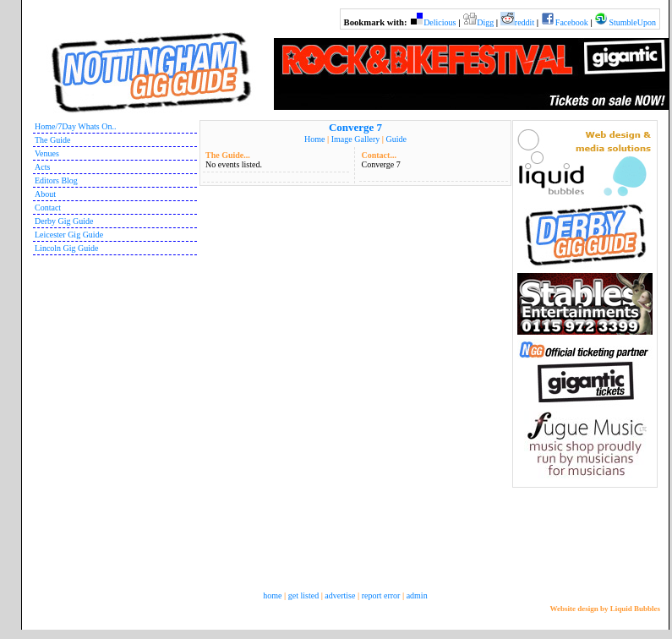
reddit (524, 22)
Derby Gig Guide (64, 221)
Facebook (572, 22)
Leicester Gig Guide (69, 235)
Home (314, 139)
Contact (48, 208)
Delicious (440, 22)
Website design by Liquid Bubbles (605, 609)
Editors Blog (56, 180)
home (272, 595)
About (45, 194)
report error (381, 595)
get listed (303, 595)
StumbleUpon (632, 22)
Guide (396, 139)
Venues (47, 153)
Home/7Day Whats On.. (75, 126)
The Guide (53, 140)
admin (417, 595)
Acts (42, 167)
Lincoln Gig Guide (67, 248)
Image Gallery (355, 139)
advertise (340, 595)
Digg (485, 22)
